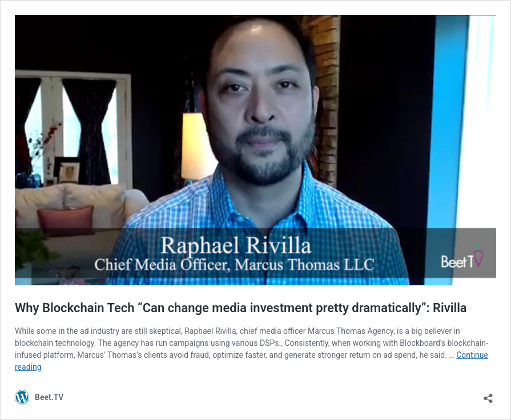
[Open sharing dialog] (488, 395)
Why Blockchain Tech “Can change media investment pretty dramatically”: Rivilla (241, 308)
